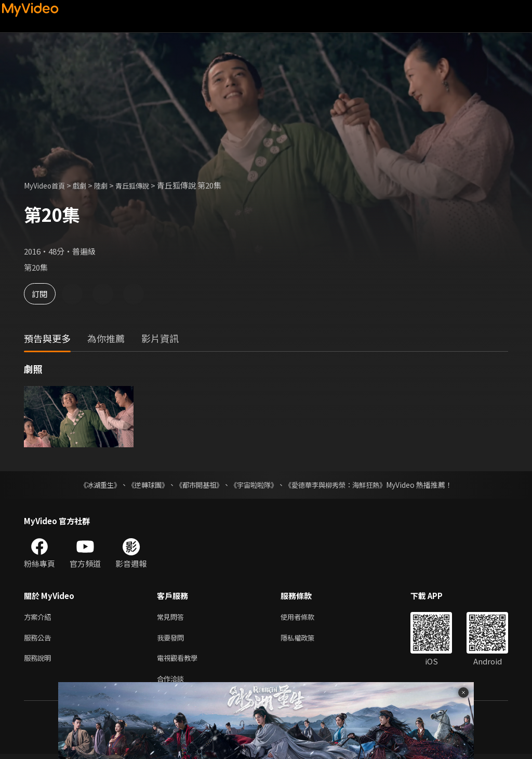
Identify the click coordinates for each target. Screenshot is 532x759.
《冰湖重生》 (91, 485)
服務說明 (39, 661)
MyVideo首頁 (48, 185)
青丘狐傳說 (145, 185)
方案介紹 (39, 617)
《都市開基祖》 (196, 485)
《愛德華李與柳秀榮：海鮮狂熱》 (342, 485)
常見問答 (172, 617)
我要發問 (172, 639)
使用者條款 (306, 617)
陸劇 (110, 185)
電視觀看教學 (180, 661)
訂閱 (45, 294)
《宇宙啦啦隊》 (255, 485)
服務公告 (39, 639)
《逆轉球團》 (142, 485)
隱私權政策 (306, 639)
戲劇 (87, 185)
